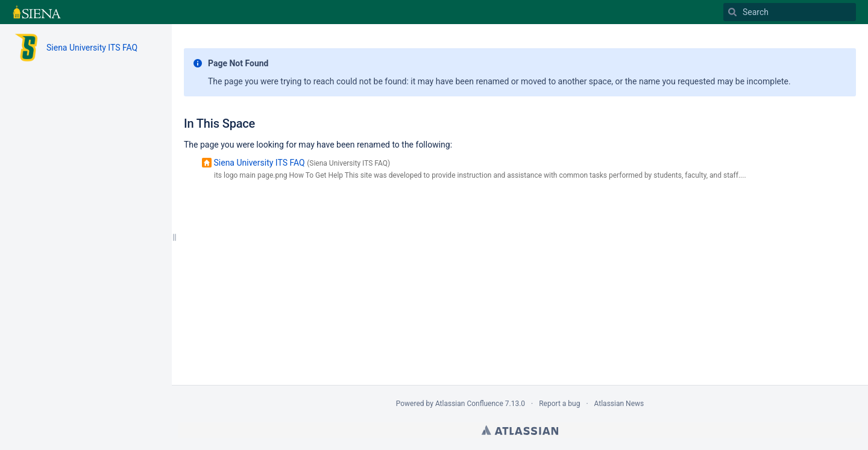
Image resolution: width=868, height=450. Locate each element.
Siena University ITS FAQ (92, 48)
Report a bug (559, 404)
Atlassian (520, 430)
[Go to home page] (37, 12)
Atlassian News (619, 404)
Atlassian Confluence (469, 404)
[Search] (790, 12)
